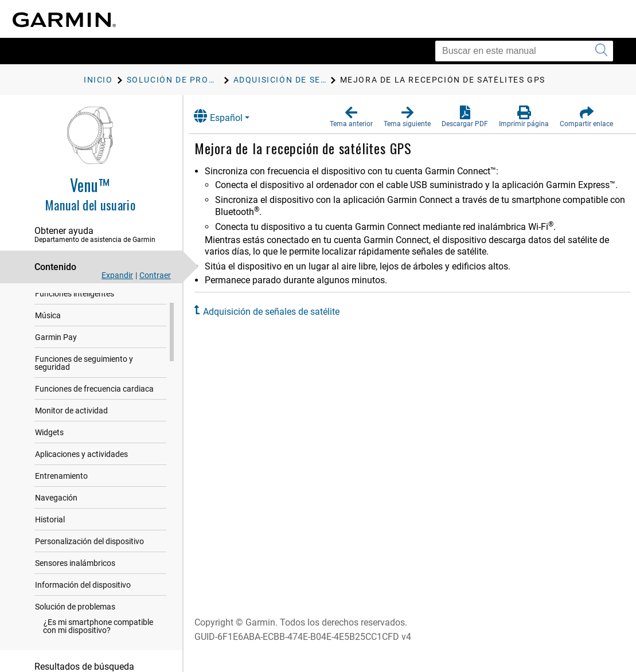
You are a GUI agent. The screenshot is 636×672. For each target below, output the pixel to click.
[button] (351, 117)
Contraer (155, 275)
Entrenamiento (61, 505)
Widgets (49, 462)
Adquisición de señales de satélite (281, 312)
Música (48, 345)
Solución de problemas (75, 636)
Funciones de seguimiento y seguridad (84, 392)
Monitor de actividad (71, 440)
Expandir (117, 275)
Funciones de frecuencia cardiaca (94, 418)
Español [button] (228, 116)
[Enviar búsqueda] (601, 51)
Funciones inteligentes (75, 323)
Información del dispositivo (83, 614)
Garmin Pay (56, 366)
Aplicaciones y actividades (81, 483)
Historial (50, 549)
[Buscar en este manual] (524, 51)
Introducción (58, 301)
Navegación (56, 527)
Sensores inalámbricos (75, 592)
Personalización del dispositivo (89, 571)
